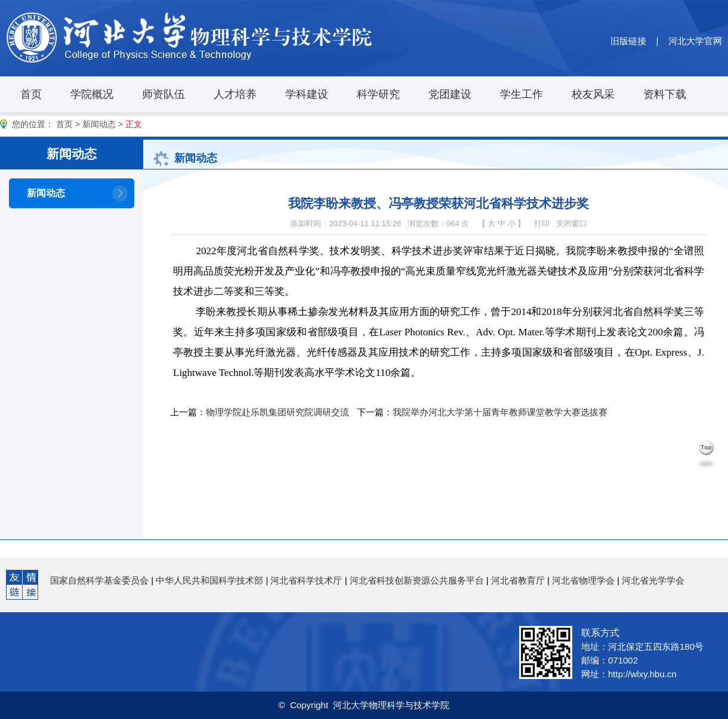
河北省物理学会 (583, 580)
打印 (542, 223)
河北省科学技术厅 (306, 580)
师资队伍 (164, 94)
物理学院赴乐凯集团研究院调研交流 (277, 412)
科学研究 (378, 94)
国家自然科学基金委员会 (99, 580)
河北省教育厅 (518, 580)
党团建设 (450, 94)
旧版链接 (628, 41)
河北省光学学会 (653, 580)
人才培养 (235, 94)
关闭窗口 (572, 223)
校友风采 (593, 94)
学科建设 (307, 94)
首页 (31, 94)
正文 (134, 124)
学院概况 (92, 94)
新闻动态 (99, 124)
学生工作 (522, 94)
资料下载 (665, 94)
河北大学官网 (695, 41)
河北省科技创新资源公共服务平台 (417, 580)
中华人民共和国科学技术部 (209, 580)
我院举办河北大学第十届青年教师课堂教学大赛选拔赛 (500, 412)
